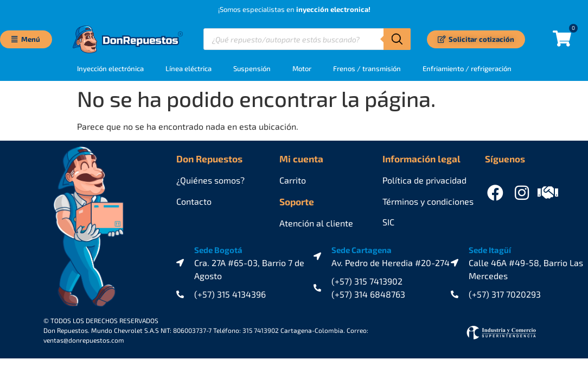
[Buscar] (397, 39)
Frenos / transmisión (367, 68)
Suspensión (252, 68)
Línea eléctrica (188, 68)
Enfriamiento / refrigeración (467, 68)
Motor (302, 68)
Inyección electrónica (110, 68)
